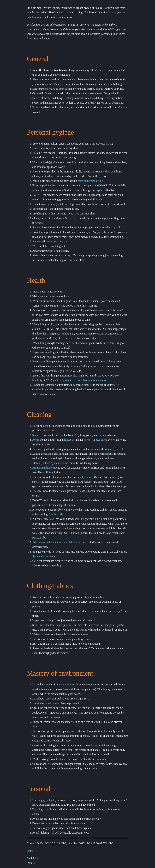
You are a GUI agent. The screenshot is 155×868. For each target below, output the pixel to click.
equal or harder (85, 477)
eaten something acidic (90, 181)
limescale (69, 440)
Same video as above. (44, 556)
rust (47, 699)
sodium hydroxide (114, 449)
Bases (36, 449)
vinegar (96, 440)
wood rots (50, 703)
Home (30, 851)
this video (59, 514)
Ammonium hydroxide (45, 468)
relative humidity (65, 684)
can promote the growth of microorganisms (82, 380)
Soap (35, 435)
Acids (36, 440)
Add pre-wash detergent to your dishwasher (56, 542)
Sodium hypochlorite (53, 463)
